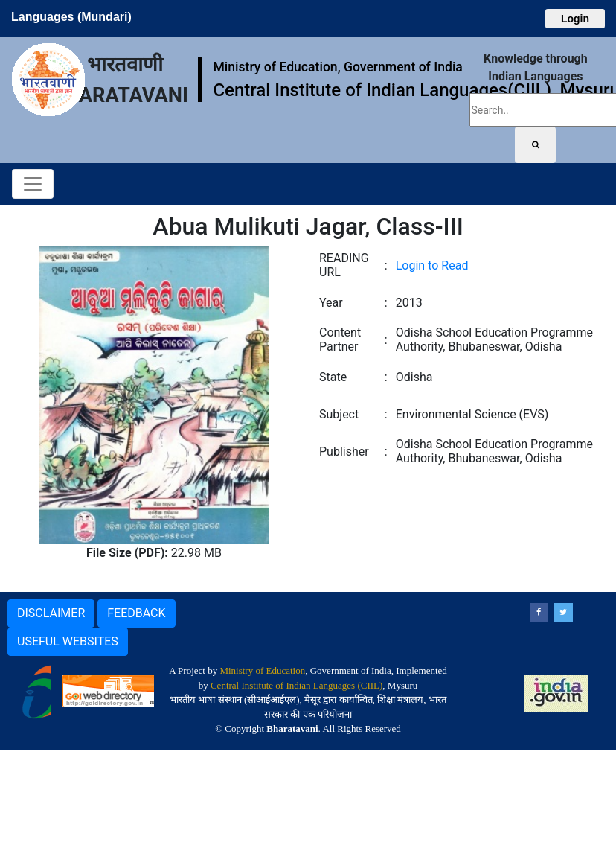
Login (575, 19)
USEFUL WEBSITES (68, 641)
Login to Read (432, 265)
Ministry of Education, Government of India (337, 67)
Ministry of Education (262, 670)
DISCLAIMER (51, 613)
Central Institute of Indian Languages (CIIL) (296, 685)
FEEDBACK (136, 613)
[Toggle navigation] (33, 184)
